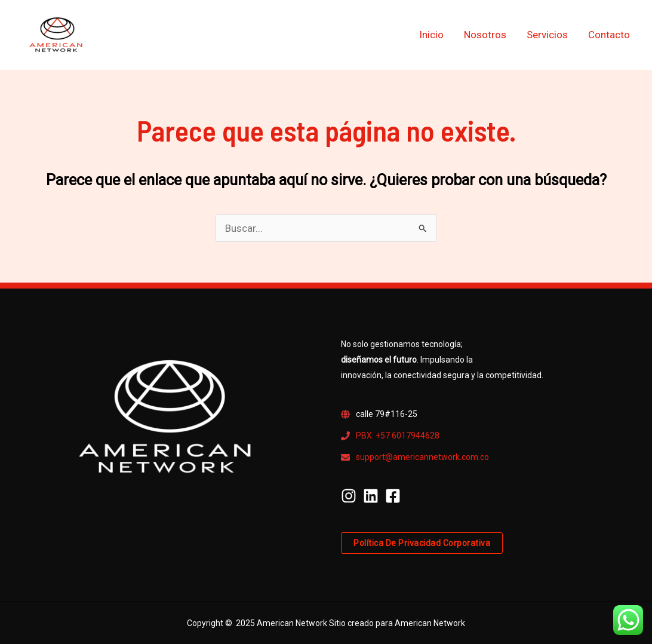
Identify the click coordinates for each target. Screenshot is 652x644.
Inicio (431, 35)
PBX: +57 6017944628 (398, 436)
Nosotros (485, 35)
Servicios (547, 35)
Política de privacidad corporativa (422, 543)
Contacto (609, 35)
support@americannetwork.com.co (422, 457)
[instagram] (351, 496)
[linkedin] (373, 496)
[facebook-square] (395, 496)
